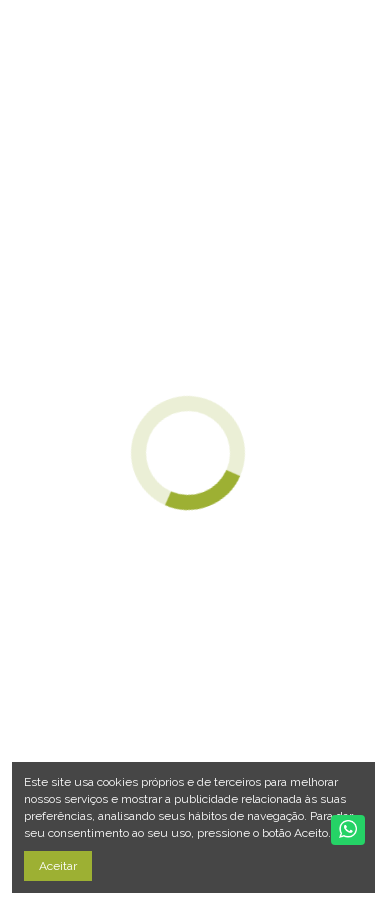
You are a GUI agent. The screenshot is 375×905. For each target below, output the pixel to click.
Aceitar (58, 866)
